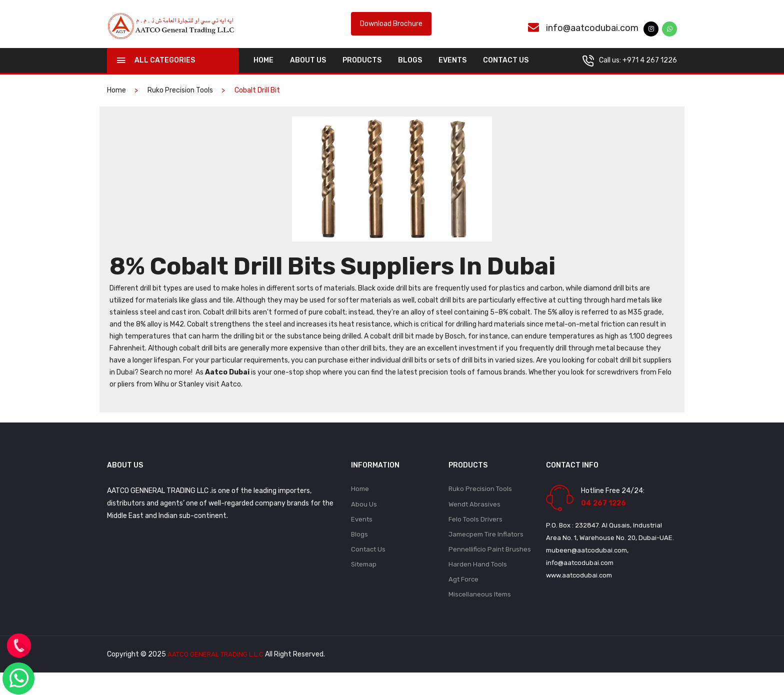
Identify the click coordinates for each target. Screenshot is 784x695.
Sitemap (364, 585)
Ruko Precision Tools (180, 106)
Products (362, 76)
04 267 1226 (603, 519)
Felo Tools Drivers (475, 537)
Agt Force (463, 601)
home (263, 76)
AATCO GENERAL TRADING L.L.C (217, 677)
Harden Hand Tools (478, 585)
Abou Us (364, 521)
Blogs (410, 76)
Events (452, 76)
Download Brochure (391, 32)
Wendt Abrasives (474, 521)
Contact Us (506, 76)
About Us (308, 76)
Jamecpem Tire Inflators (486, 553)
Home (360, 505)
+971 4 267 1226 (650, 76)
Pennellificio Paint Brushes (490, 569)
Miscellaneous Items (480, 617)
